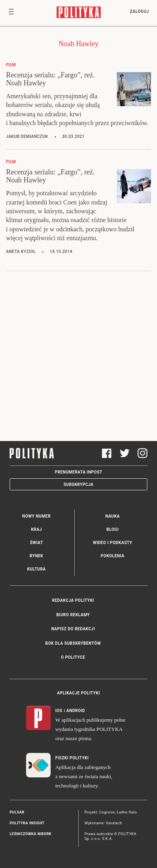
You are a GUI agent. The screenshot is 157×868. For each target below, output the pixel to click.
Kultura (36, 569)
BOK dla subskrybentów (73, 643)
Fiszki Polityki (72, 758)
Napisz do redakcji (73, 629)
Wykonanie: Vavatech (104, 823)
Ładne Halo (127, 812)
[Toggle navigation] (11, 13)
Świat (36, 543)
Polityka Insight (27, 823)
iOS (59, 711)
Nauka (112, 516)
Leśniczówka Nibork (31, 834)
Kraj (36, 529)
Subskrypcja (78, 485)
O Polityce (73, 657)
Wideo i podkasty (112, 543)
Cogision (107, 812)
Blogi (113, 529)
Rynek (37, 556)
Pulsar (17, 812)
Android (76, 711)
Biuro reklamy (73, 615)
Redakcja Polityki (73, 600)
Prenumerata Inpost (78, 472)
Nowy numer (36, 516)
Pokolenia (113, 556)
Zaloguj (139, 11)
